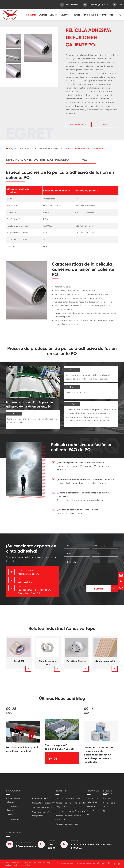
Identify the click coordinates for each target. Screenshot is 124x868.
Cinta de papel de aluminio (14, 808)
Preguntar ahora (79, 125)
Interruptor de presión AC (43, 803)
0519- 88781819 (69, 5)
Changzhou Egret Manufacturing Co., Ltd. (40, 863)
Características (40, 162)
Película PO (58, 151)
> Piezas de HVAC (40, 798)
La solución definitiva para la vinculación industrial (23, 751)
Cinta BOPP (19, 663)
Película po (72, 92)
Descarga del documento (93, 800)
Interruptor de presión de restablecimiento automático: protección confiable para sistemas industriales (98, 757)
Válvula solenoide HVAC (43, 807)
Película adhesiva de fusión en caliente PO (84, 151)
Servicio (54, 15)
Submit (106, 589)
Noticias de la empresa (109, 805)
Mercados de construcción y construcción (68, 818)
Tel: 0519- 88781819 (25, 580)
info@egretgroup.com (95, 5)
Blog (105, 811)
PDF (105, 125)
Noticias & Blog (90, 15)
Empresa (43, 15)
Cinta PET (10, 815)
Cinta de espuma (14, 819)
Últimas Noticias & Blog (62, 701)
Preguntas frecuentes (91, 808)
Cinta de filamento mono (48, 665)
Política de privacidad (85, 864)
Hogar (12, 151)
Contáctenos (107, 15)
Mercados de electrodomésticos (70, 798)
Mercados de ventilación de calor (70, 811)
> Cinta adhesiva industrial (14, 800)
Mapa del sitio (67, 864)
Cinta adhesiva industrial (40, 151)
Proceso (62, 162)
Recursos (76, 15)
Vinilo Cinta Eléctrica (76, 663)
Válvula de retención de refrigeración (43, 814)
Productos (31, 15)
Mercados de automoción (67, 824)
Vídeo (89, 815)
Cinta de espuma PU (105, 663)
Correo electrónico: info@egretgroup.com (28, 572)
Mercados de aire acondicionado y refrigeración (71, 805)
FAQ (84, 162)
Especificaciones (17, 162)
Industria (64, 15)
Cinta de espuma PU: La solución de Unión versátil (60, 749)
